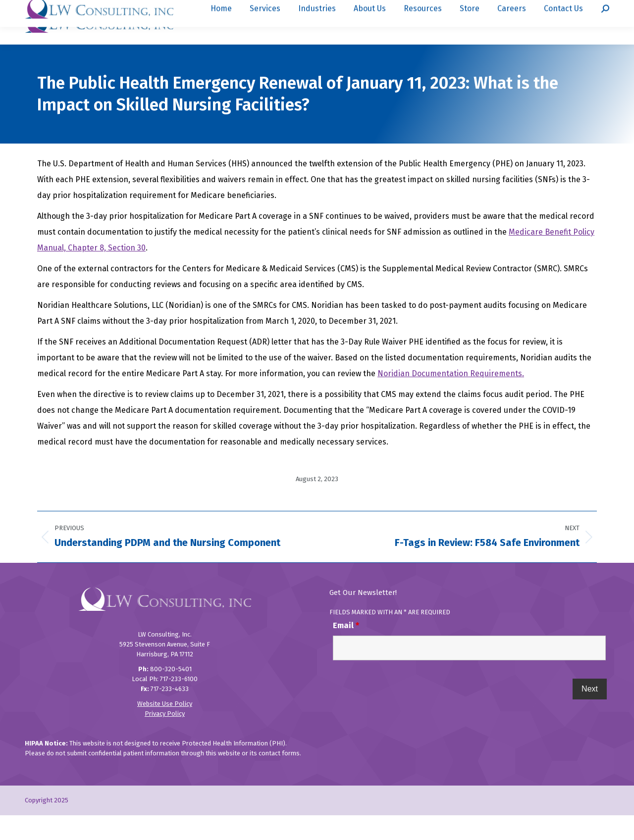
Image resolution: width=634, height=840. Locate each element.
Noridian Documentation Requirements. (451, 398)
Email (346, 650)
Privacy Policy (165, 738)
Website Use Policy (165, 728)
